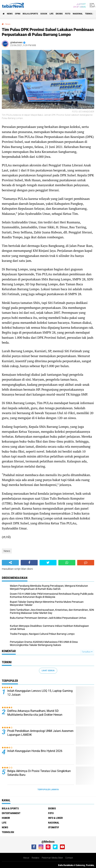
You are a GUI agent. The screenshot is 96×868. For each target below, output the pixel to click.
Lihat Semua (48, 671)
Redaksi (35, 858)
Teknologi (8, 832)
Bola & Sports (30, 14)
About (26, 858)
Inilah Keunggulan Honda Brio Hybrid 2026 (35, 751)
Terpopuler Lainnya (48, 790)
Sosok (44, 14)
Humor (6, 818)
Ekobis (59, 14)
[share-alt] (10, 563)
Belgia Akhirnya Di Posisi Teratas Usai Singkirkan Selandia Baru (39, 773)
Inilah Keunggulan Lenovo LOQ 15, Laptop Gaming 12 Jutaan (40, 693)
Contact (69, 858)
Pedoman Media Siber (52, 858)
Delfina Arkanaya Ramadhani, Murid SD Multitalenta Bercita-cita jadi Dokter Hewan (35, 713)
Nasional (78, 14)
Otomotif (54, 827)
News (10, 14)
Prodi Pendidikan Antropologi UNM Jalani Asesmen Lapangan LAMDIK (40, 733)
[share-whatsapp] (67, 563)
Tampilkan (87, 652)
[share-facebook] (29, 563)
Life (51, 14)
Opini (18, 14)
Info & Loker (55, 818)
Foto (68, 14)
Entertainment (11, 813)
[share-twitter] (48, 563)
